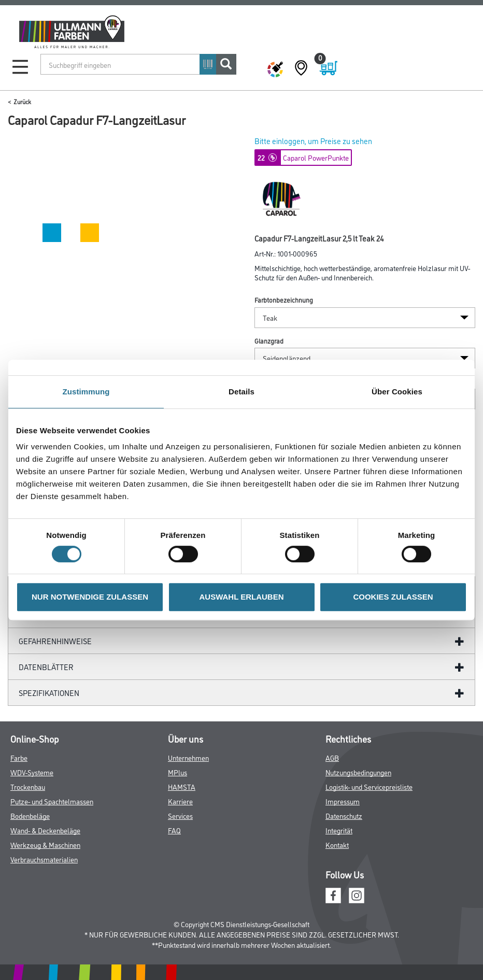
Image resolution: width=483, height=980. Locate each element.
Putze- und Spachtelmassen (52, 801)
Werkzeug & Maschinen (45, 844)
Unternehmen (188, 757)
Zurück (22, 101)
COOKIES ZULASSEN (393, 597)
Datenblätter (46, 667)
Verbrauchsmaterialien (44, 859)
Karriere (180, 801)
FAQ (174, 830)
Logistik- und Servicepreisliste (369, 786)
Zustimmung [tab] (86, 392)
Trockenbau (28, 786)
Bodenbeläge (30, 815)
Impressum (343, 801)
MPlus (177, 772)
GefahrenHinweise (55, 641)
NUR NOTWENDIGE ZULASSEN (90, 597)
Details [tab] (241, 392)
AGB (332, 757)
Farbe (19, 757)
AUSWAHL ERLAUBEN (241, 597)
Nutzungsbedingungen (358, 772)
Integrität (339, 830)
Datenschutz (344, 815)
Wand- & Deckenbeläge (45, 830)
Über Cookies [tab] (397, 392)
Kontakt (337, 844)
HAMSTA (182, 786)
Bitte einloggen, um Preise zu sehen (313, 141)
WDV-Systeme (32, 772)
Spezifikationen (49, 693)
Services (180, 815)
